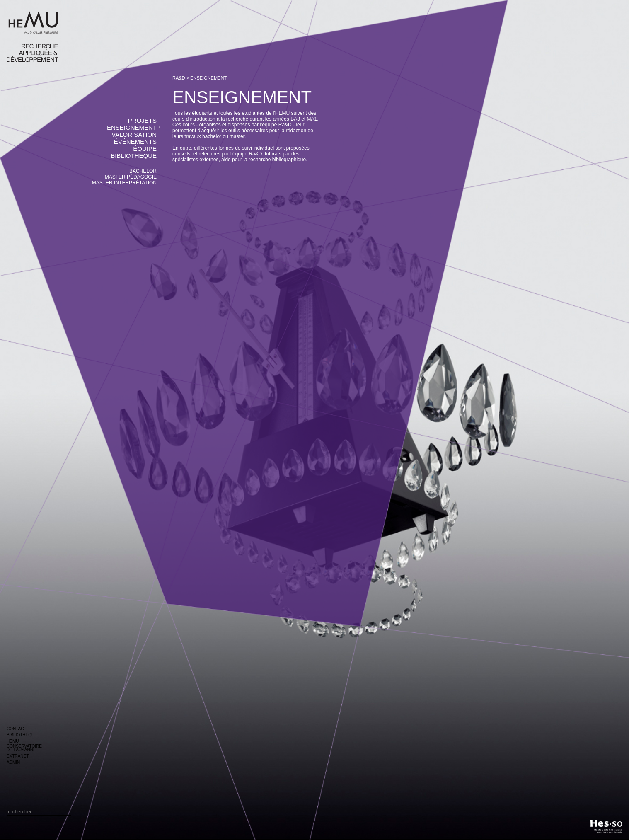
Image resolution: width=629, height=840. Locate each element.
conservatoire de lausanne (24, 748)
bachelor (143, 171)
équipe (145, 149)
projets (142, 120)
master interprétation (124, 183)
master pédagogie (131, 177)
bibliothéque (22, 735)
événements (135, 142)
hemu (13, 741)
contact (17, 729)
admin (13, 762)
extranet (18, 756)
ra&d (179, 78)
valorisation (134, 134)
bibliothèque (134, 156)
